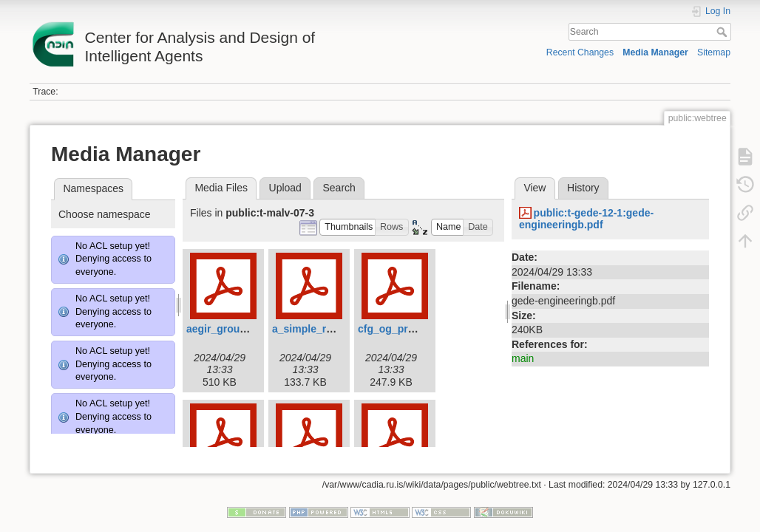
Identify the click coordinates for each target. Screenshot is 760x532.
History (583, 188)
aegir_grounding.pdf (237, 329)
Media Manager (655, 52)
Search (723, 32)
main (523, 358)
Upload (285, 188)
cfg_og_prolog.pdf (403, 329)
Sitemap (714, 52)
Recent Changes (580, 52)
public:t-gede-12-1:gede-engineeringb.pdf (586, 219)
